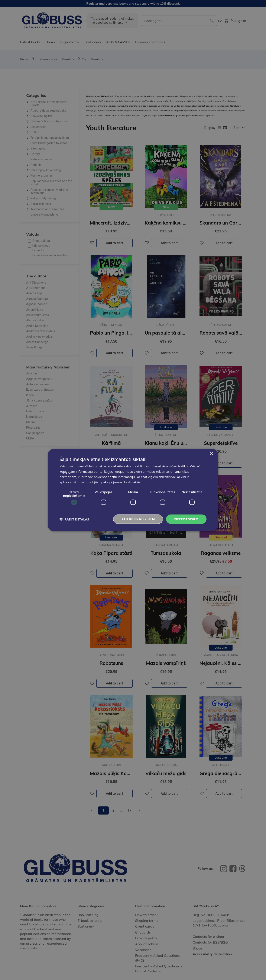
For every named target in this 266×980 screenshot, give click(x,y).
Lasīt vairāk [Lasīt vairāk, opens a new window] (132, 482)
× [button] (211, 454)
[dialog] (133, 490)
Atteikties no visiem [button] (137, 519)
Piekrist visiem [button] (186, 519)
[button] (74, 519)
